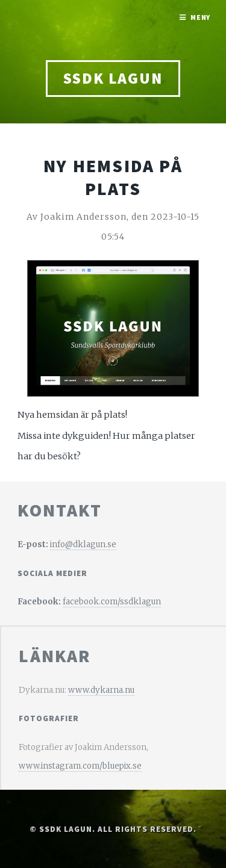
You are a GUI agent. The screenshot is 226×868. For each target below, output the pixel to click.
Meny (201, 17)
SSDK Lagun (113, 78)
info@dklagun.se (83, 544)
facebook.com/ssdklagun (112, 602)
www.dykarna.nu (101, 690)
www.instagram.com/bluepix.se (80, 766)
